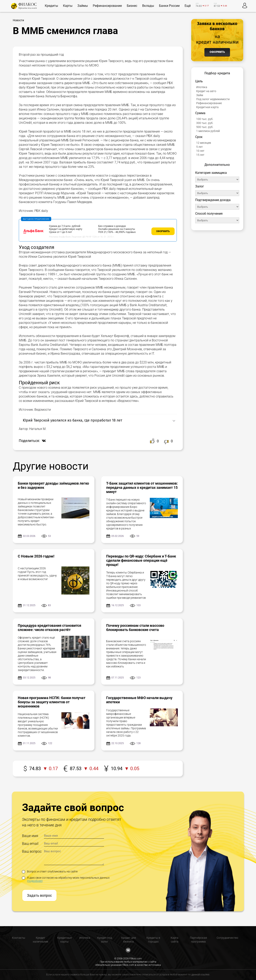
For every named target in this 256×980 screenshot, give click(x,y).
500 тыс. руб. (205, 127)
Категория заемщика (211, 173)
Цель (199, 81)
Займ (200, 95)
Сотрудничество (227, 938)
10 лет (200, 151)
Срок (199, 137)
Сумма (200, 113)
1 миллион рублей (208, 131)
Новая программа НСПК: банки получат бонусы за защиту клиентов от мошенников (52, 702)
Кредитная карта (207, 107)
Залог (200, 186)
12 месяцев (204, 143)
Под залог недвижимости (213, 99)
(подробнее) (35, 881)
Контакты (19, 938)
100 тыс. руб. (205, 119)
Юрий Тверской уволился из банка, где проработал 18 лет (72, 420)
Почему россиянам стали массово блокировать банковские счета (135, 628)
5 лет (199, 147)
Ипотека (202, 87)
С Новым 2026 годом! (36, 556)
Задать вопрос (39, 895)
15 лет (200, 155)
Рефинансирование (209, 103)
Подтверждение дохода (213, 200)
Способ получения (209, 214)
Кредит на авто (206, 91)
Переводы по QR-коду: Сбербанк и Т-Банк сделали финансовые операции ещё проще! (141, 560)
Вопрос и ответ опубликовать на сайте (50, 871)
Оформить (163, 231)
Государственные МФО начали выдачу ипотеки (139, 700)
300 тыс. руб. (205, 123)
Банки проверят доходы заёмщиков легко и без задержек (53, 485)
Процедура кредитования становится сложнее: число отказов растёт (49, 628)
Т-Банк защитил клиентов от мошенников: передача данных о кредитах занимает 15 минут (142, 487)
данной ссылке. (201, 974)
